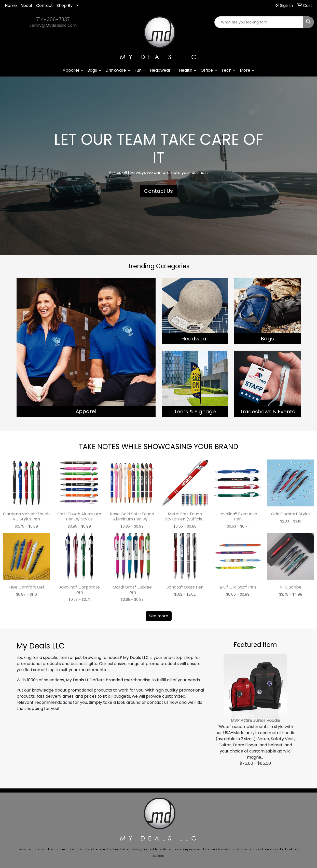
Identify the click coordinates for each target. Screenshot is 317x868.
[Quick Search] (259, 22)
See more (159, 616)
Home (11, 5)
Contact (45, 5)
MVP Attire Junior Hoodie (255, 720)
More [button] (245, 70)
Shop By (65, 5)
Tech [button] (226, 70)
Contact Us (158, 191)
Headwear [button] (160, 70)
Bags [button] (92, 70)
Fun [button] (138, 70)
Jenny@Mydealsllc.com (53, 25)
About (26, 5)
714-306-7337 (53, 19)
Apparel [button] (71, 70)
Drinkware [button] (116, 70)
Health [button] (186, 70)
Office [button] (207, 70)
